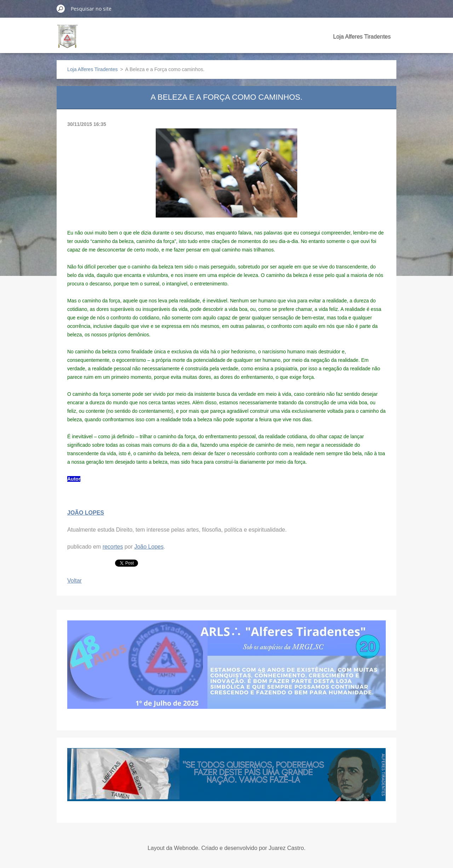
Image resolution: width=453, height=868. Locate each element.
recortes (113, 547)
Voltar (74, 581)
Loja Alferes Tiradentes (362, 37)
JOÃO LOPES (86, 513)
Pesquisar (61, 8)
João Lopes (149, 547)
